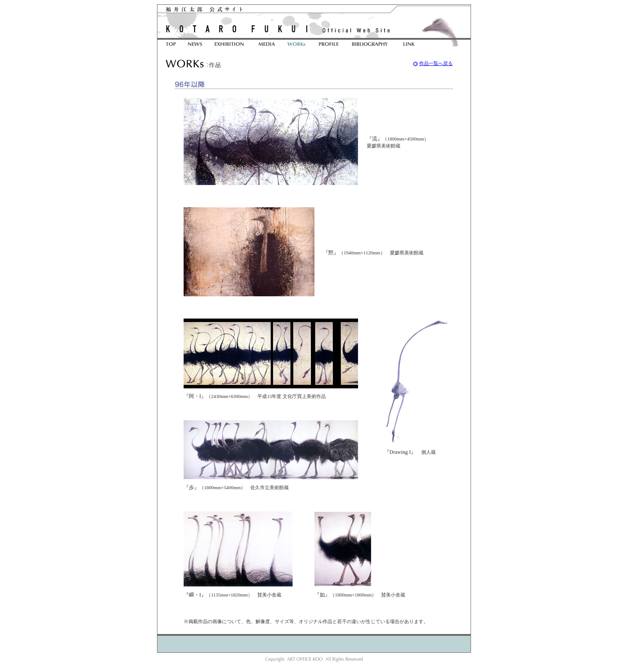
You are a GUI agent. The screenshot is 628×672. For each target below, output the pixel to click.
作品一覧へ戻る (436, 63)
